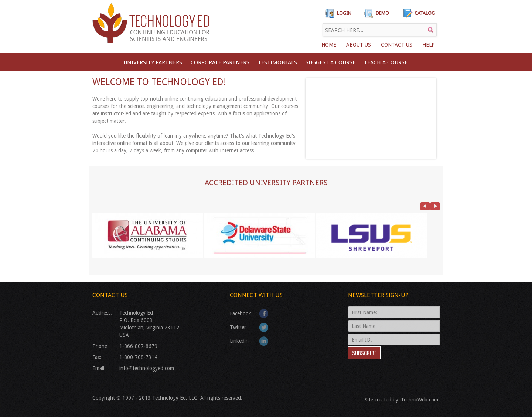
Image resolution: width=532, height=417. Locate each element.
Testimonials (277, 62)
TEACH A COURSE (386, 62)
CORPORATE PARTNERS (220, 62)
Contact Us (397, 45)
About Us (359, 45)
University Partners (153, 62)
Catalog (425, 13)
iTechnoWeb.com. (420, 400)
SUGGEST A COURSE (330, 62)
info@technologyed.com (147, 368)
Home (329, 45)
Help (429, 45)
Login (344, 13)
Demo (382, 13)
